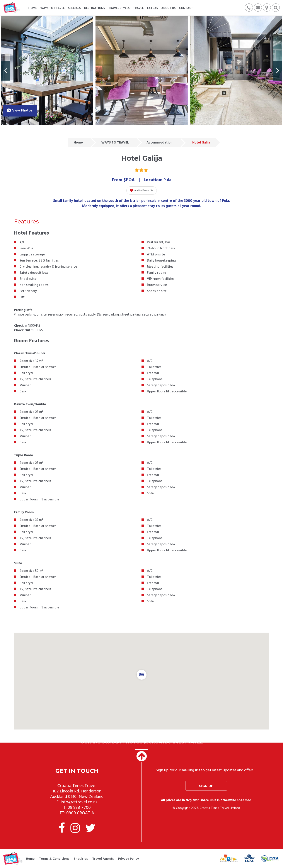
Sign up (206, 786)
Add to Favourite (142, 191)
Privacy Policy (129, 859)
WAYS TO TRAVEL (115, 143)
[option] (47, 71)
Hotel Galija (201, 143)
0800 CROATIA (80, 813)
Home (78, 143)
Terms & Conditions (54, 859)
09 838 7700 (79, 808)
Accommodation (159, 143)
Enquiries (81, 859)
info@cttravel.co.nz (79, 802)
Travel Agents (103, 859)
